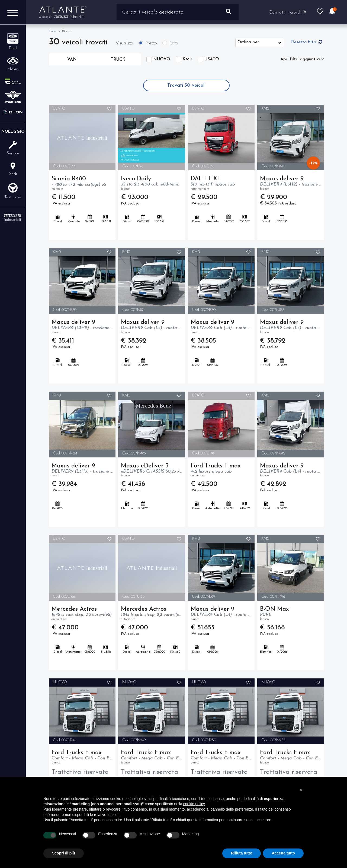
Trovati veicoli (186, 85)
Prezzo (151, 43)
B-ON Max (291, 614)
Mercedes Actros (82, 614)
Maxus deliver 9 (291, 184)
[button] (301, 790)
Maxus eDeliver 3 (152, 471)
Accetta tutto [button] (283, 853)
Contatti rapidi (287, 12)
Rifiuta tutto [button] (242, 853)
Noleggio (13, 132)
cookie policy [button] (194, 804)
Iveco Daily (152, 184)
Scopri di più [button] (64, 853)
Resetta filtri (307, 42)
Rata (174, 43)
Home (53, 31)
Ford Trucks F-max (221, 471)
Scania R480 (82, 184)
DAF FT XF (221, 184)
